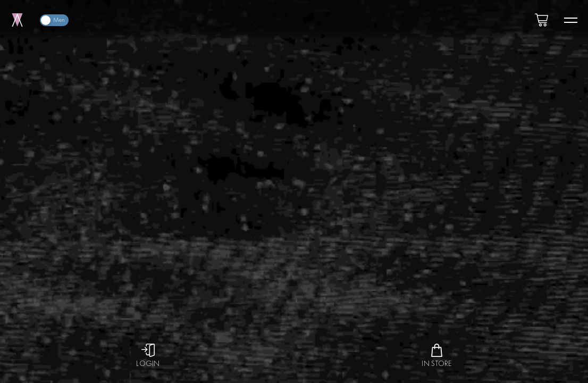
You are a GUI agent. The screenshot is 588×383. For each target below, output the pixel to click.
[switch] (54, 20)
